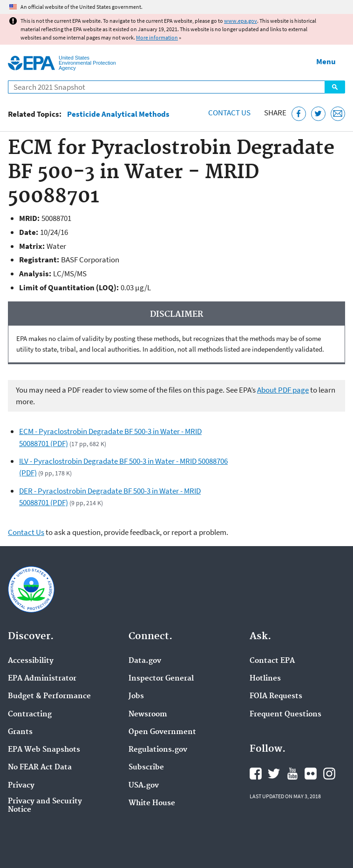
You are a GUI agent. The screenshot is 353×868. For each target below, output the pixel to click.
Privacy (21, 786)
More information (157, 37)
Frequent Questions (285, 714)
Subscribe (146, 768)
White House (152, 803)
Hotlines (265, 679)
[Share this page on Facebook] (299, 114)
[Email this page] (338, 114)
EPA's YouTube (292, 774)
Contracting (30, 714)
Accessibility (31, 661)
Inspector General (161, 679)
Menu (326, 61)
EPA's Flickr (311, 774)
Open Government (162, 732)
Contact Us (229, 113)
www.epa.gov (241, 21)
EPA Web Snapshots (44, 750)
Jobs (136, 696)
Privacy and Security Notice (45, 806)
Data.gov (145, 661)
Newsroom (148, 714)
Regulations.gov (158, 750)
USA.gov (144, 786)
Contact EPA (272, 661)
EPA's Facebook (256, 774)
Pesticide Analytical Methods (118, 114)
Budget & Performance (49, 696)
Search (335, 87)
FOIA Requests (276, 696)
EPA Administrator (42, 679)
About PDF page (283, 390)
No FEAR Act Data (40, 768)
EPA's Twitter (274, 774)
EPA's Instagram (329, 774)
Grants (20, 732)
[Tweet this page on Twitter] (318, 114)
